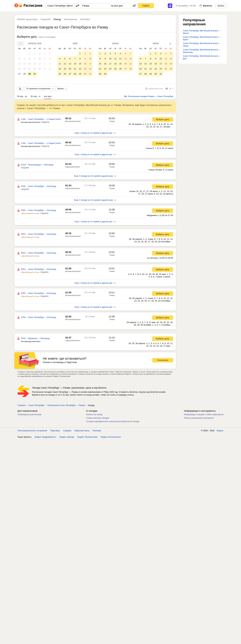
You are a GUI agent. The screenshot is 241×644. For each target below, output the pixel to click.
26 (50, 69)
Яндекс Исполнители (111, 437)
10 (40, 59)
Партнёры (55, 431)
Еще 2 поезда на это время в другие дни (95, 200)
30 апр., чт (36, 96)
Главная (21, 405)
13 (19, 64)
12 (50, 59)
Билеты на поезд (94, 414)
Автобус (85, 19)
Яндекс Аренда (67, 437)
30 (35, 74)
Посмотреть (163, 360)
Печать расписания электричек (199, 418)
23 (35, 69)
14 (24, 64)
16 (35, 64)
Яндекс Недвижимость (45, 437)
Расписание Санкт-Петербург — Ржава (66, 405)
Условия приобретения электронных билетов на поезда (113, 421)
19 (50, 64)
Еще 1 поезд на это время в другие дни (95, 133)
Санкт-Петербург (36, 405)
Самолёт (46, 19)
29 (29, 74)
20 (19, 69)
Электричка (71, 19)
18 (45, 64)
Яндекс (220, 431)
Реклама (97, 431)
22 (29, 69)
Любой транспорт (27, 19)
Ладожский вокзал (73, 167)
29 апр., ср (22, 96)
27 (19, 74)
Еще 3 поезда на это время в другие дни (95, 176)
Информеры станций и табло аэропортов (204, 414)
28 (24, 74)
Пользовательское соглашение (32, 431)
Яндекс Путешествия (87, 437)
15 (29, 64)
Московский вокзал (73, 121)
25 (45, 69)
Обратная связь (82, 431)
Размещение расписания (30, 414)
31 (90, 74)
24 (40, 69)
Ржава (112, 121)
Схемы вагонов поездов (98, 418)
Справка (67, 431)
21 (24, 69)
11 (45, 59)
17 (40, 64)
